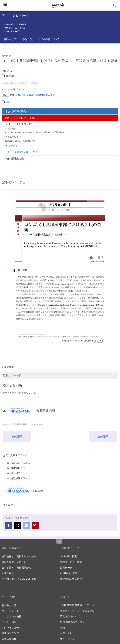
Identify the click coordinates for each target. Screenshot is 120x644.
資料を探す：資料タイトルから (19, 556)
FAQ (62, 628)
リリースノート (10, 611)
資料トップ (10, 39)
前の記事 (17, 436)
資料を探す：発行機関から (16, 567)
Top (59, 542)
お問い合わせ (67, 633)
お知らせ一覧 (9, 605)
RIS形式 (12, 129)
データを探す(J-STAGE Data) (19, 579)
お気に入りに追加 (20, 463)
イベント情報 (9, 622)
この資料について (49, 39)
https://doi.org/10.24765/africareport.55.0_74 (33, 95)
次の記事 (103, 436)
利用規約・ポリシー (71, 573)
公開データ (66, 567)
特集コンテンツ (10, 633)
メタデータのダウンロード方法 (21, 152)
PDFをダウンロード (20, 118)
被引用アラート (19, 473)
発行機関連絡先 (14, 158)
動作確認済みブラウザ (72, 622)
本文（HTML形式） (17, 111)
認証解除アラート (20, 478)
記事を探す (8, 573)
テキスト (13, 146)
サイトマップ (67, 639)
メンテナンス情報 (12, 616)
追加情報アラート (20, 468)
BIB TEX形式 (14, 137)
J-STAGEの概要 (69, 556)
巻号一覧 (28, 39)
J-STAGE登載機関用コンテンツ (77, 605)
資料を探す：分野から (14, 562)
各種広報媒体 (9, 639)
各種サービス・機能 (71, 562)
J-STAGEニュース (11, 628)
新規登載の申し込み (71, 579)
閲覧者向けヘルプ (70, 616)
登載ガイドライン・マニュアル (77, 611)
